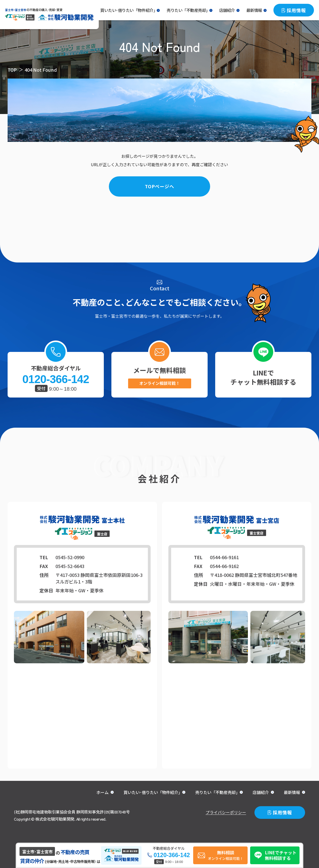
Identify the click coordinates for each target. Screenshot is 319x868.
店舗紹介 (227, 10)
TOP (12, 70)
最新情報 (254, 10)
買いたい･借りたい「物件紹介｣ (128, 10)
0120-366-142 (56, 379)
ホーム (103, 792)
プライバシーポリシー (226, 812)
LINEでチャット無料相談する (263, 377)
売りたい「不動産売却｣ (187, 10)
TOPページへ (159, 186)
